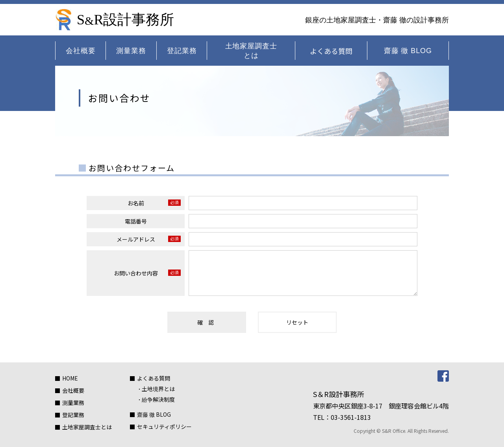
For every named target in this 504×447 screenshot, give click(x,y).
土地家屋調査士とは (251, 51)
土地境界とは (158, 389)
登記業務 (182, 51)
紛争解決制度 (158, 399)
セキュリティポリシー (164, 427)
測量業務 (131, 51)
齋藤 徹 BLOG (408, 51)
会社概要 (81, 51)
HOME (70, 378)
